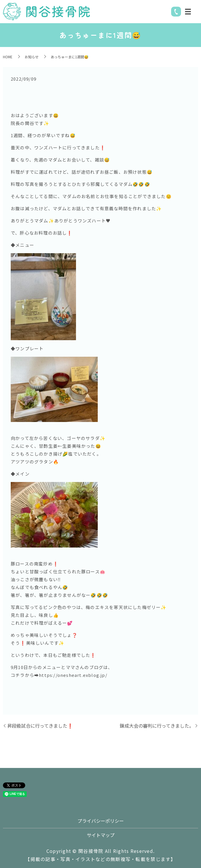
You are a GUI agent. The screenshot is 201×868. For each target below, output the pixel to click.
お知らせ (32, 57)
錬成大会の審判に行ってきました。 (157, 726)
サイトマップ (101, 835)
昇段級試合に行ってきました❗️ (40, 726)
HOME (8, 57)
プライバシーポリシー (101, 821)
